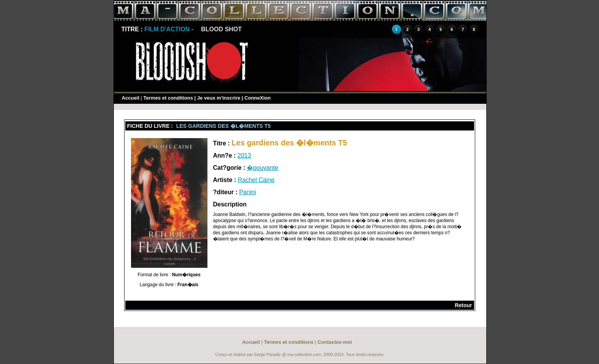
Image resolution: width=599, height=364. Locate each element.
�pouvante (262, 168)
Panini (248, 192)
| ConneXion (256, 98)
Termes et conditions (168, 98)
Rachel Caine (256, 180)
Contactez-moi (335, 342)
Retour (463, 305)
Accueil (131, 98)
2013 (244, 155)
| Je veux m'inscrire (217, 98)
